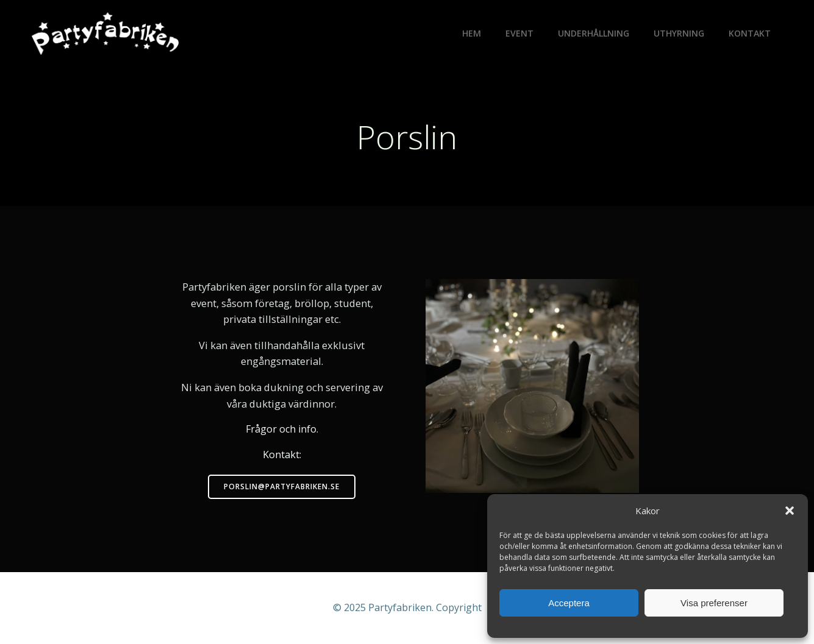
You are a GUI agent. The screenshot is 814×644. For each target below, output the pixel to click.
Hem (472, 33)
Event (519, 33)
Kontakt (750, 33)
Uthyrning (679, 33)
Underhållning (594, 33)
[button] (790, 511)
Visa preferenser (714, 603)
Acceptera (569, 603)
